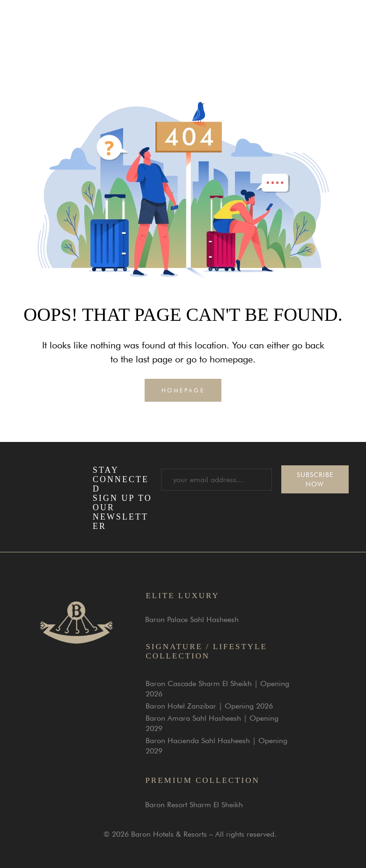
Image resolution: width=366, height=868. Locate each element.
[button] (333, 24)
